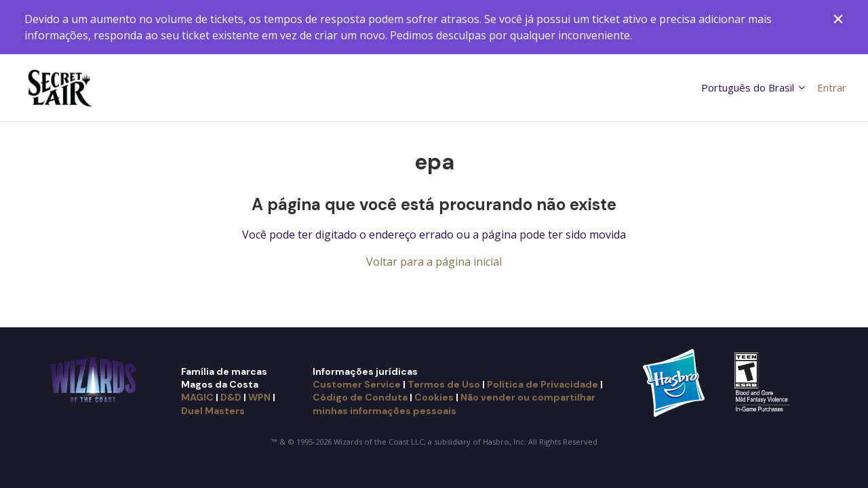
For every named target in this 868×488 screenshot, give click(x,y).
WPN (259, 397)
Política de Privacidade (542, 384)
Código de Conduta (360, 397)
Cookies (434, 397)
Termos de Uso (444, 384)
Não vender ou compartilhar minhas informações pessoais (454, 404)
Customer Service (357, 384)
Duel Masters (213, 411)
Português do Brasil (754, 87)
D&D (231, 397)
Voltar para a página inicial (434, 262)
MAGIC (197, 397)
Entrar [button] (832, 87)
